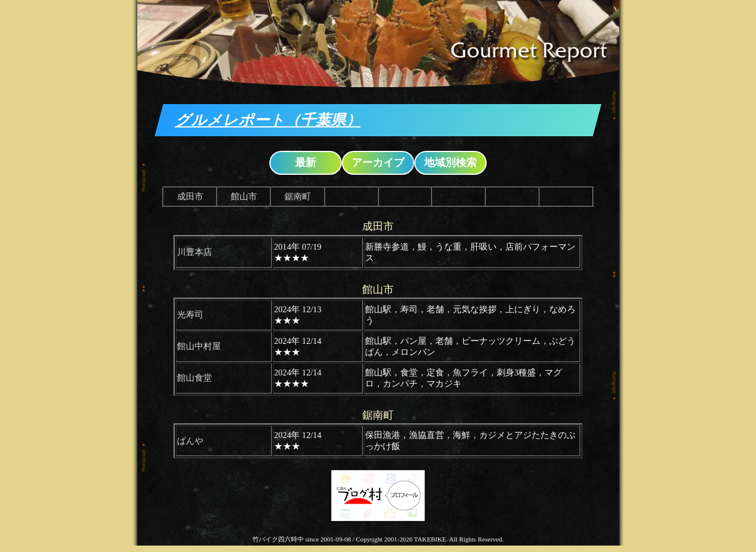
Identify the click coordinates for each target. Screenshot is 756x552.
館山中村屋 (199, 346)
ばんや (190, 441)
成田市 (190, 196)
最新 (306, 163)
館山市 (244, 196)
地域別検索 (450, 163)
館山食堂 (195, 378)
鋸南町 (298, 196)
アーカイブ (378, 163)
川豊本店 (195, 252)
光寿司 (190, 315)
